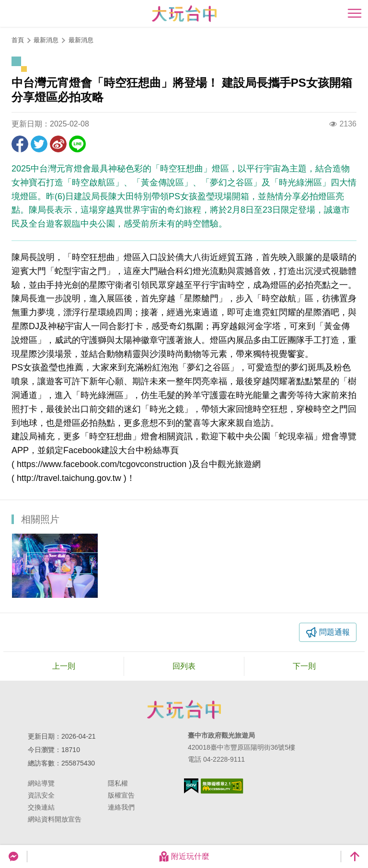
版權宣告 (121, 795)
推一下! (39, 144)
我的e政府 (191, 786)
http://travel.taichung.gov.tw (69, 478)
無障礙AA (222, 786)
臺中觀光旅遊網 (184, 14)
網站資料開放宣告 (55, 819)
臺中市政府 (184, 709)
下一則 (304, 666)
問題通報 (334, 632)
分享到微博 (58, 144)
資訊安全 (41, 795)
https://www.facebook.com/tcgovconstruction (102, 464)
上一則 (64, 666)
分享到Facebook (20, 144)
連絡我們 (121, 807)
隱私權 (118, 783)
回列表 (184, 666)
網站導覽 (41, 783)
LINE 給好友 (77, 144)
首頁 (18, 40)
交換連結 (41, 807)
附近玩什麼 (184, 857)
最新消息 (81, 40)
